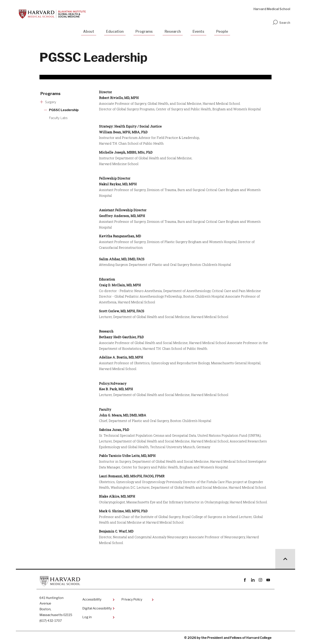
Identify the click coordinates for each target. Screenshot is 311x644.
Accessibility (92, 599)
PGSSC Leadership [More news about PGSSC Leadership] (64, 110)
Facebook (245, 580)
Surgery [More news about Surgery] (51, 102)
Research (173, 31)
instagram (260, 580)
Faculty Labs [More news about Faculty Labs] (58, 118)
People (222, 31)
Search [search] (281, 23)
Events (198, 31)
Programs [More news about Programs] (50, 94)
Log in (87, 617)
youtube (268, 580)
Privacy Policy (132, 599)
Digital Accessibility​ (97, 608)
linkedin (253, 580)
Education (115, 31)
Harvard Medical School (272, 9)
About (89, 31)
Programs (144, 31)
